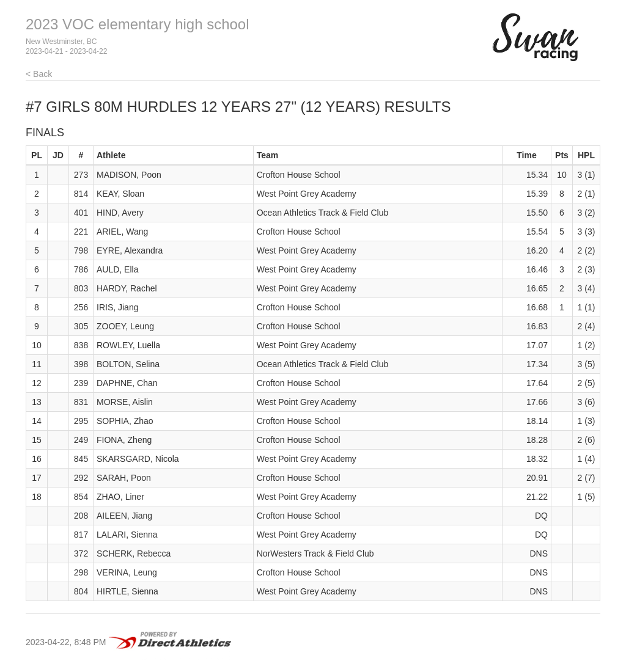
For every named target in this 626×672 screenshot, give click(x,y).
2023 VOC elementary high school (138, 24)
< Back (39, 74)
